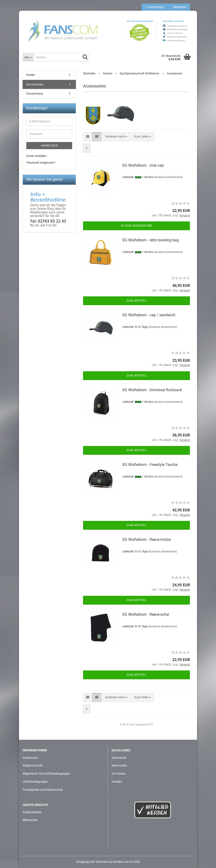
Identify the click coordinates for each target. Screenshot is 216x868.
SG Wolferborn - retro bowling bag (150, 240)
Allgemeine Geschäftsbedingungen (46, 774)
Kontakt (117, 782)
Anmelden (49, 146)
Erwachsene (35, 94)
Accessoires (35, 84)
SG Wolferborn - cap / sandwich (149, 315)
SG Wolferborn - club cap (143, 165)
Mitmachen (30, 820)
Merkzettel (179, 7)
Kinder (31, 75)
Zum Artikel (137, 301)
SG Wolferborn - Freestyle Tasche (150, 465)
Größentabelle (32, 812)
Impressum (30, 758)
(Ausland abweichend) (168, 177)
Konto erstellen (36, 156)
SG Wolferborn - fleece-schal (146, 614)
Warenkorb (119, 758)
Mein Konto (119, 765)
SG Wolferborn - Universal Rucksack (152, 390)
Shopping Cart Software (92, 862)
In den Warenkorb (136, 226)
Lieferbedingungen (35, 782)
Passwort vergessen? (41, 163)
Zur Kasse (118, 774)
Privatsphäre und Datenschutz (43, 790)
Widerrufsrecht (33, 765)
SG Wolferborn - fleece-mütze (146, 540)
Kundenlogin (154, 7)
